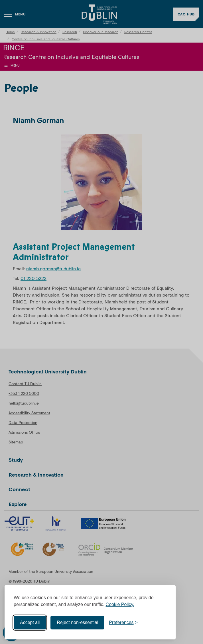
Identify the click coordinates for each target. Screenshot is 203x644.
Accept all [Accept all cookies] (30, 622)
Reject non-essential (77, 622)
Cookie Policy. (120, 604)
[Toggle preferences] (123, 623)
